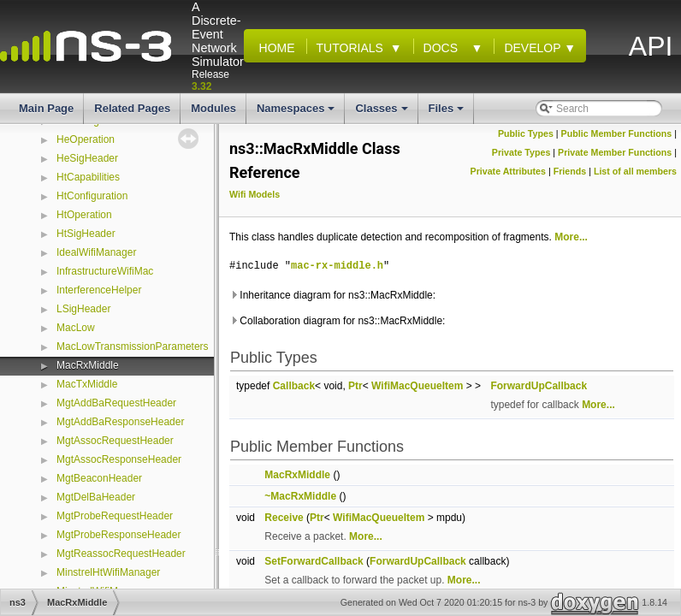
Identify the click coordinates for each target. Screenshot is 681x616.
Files (448, 113)
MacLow (76, 328)
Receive (284, 518)
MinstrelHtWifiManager (108, 572)
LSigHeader (83, 309)
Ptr (355, 386)
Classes (382, 113)
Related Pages (132, 108)
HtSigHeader (86, 234)
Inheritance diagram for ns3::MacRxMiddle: (332, 295)
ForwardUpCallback (539, 386)
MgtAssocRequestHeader (115, 441)
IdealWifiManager (96, 252)
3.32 (201, 86)
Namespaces (297, 113)
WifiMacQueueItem (417, 386)
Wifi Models (255, 194)
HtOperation (84, 215)
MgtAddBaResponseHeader (120, 422)
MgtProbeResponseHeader (118, 535)
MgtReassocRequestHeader (121, 554)
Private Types (521, 152)
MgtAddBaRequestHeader (116, 403)
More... (571, 237)
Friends (570, 171)
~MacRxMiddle (300, 496)
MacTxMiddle (87, 384)
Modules (213, 108)
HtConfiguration (92, 196)
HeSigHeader (87, 158)
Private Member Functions (615, 152)
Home (274, 48)
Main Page (46, 108)
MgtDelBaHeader (96, 497)
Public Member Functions (617, 133)
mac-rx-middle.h (337, 266)
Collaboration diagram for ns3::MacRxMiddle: (337, 321)
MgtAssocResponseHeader (119, 459)
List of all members (635, 171)
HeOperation (86, 139)
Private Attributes (508, 171)
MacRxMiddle (88, 365)
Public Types (526, 133)
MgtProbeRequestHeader (115, 516)
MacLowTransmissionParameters (133, 346)
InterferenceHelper (99, 290)
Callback (294, 386)
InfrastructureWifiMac (105, 271)
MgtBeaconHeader (99, 478)
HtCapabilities (88, 177)
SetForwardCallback (314, 561)
